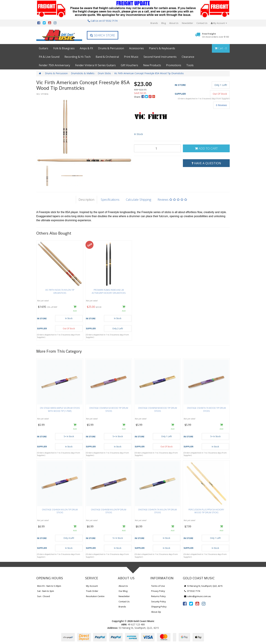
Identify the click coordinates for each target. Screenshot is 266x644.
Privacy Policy (158, 591)
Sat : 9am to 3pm (46, 591)
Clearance (188, 57)
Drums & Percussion (111, 48)
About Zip (156, 612)
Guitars (44, 48)
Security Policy (159, 601)
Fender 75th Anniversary (54, 65)
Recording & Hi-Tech (78, 57)
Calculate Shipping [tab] (139, 200)
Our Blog (123, 591)
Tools (190, 65)
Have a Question (206, 163)
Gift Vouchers (129, 65)
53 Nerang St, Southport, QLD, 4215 (203, 586)
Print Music (131, 57)
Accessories (136, 48)
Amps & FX (86, 48)
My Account (92, 586)
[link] (185, 604)
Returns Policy (158, 596)
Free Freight (215, 35)
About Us (174, 23)
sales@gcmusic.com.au (197, 596)
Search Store (103, 35)
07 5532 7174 (192, 591)
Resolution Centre (95, 596)
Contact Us (202, 23)
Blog (164, 23)
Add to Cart (206, 148)
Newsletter (187, 23)
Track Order (92, 591)
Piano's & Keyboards (162, 48)
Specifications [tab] (110, 200)
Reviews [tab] (172, 200)
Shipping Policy (159, 607)
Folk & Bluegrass (64, 48)
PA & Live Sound (49, 57)
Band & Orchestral (107, 57)
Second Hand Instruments (160, 57)
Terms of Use (158, 586)
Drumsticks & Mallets (83, 73)
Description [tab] (86, 200)
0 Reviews (221, 105)
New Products (152, 65)
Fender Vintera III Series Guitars (95, 65)
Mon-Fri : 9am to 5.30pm (49, 586)
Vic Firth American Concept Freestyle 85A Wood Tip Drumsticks (149, 73)
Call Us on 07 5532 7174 (103, 21)
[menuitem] (143, 97)
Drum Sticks (104, 73)
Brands (154, 23)
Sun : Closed (44, 596)
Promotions (174, 65)
